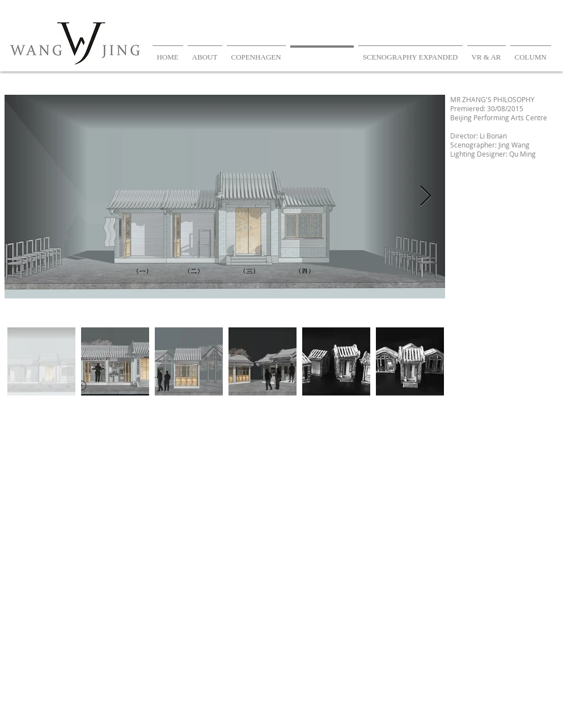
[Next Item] (426, 197)
